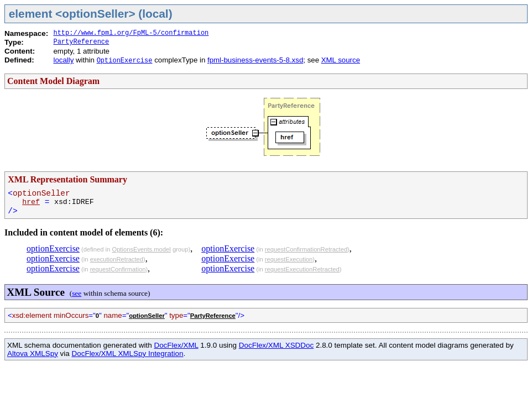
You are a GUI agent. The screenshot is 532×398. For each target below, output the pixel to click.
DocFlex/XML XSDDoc (276, 345)
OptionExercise (125, 61)
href (31, 202)
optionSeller (147, 316)
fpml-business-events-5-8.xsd (255, 60)
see (77, 293)
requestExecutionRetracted (302, 269)
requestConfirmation (118, 269)
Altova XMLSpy (33, 354)
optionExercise (53, 248)
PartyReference (81, 42)
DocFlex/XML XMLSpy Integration (128, 354)
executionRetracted (117, 259)
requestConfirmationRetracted (306, 249)
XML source (341, 60)
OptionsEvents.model (141, 249)
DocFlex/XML (176, 345)
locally (63, 60)
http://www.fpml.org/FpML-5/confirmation (131, 33)
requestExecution (289, 259)
